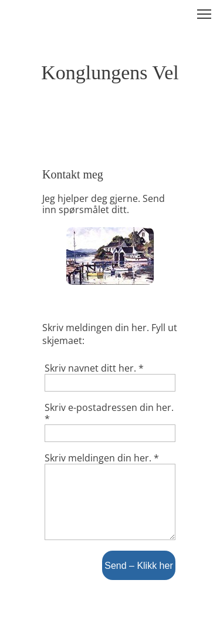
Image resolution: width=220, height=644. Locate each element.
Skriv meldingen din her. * (102, 458)
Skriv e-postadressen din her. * (109, 413)
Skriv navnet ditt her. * (94, 368)
